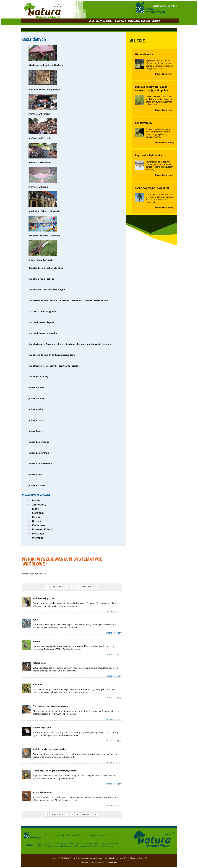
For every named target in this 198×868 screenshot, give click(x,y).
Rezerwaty (120, 21)
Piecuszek (38, 684)
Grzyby (156, 21)
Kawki (36, 517)
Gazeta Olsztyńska (161, 6)
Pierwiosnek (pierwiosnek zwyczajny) (52, 706)
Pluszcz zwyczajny (42, 728)
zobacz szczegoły (113, 611)
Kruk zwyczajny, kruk (44, 598)
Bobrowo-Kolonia (43, 529)
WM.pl (174, 6)
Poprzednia (57, 587)
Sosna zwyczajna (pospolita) (152, 188)
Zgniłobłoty (39, 505)
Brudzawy (38, 534)
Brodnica (38, 500)
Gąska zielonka (144, 54)
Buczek (37, 521)
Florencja (38, 513)
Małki (36, 509)
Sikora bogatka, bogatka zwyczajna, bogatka (55, 771)
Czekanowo (39, 525)
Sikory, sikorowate (42, 792)
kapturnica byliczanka (148, 155)
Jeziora (100, 21)
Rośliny (146, 21)
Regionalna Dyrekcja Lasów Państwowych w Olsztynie (92, 835)
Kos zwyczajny (144, 123)
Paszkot (37, 641)
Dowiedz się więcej (165, 74)
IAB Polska (112, 862)
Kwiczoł (37, 620)
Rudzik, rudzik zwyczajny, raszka (49, 749)
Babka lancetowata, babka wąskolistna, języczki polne (151, 89)
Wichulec (38, 538)
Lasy (92, 21)
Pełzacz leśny (39, 663)
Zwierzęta (134, 21)
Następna (87, 587)
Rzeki (109, 21)
